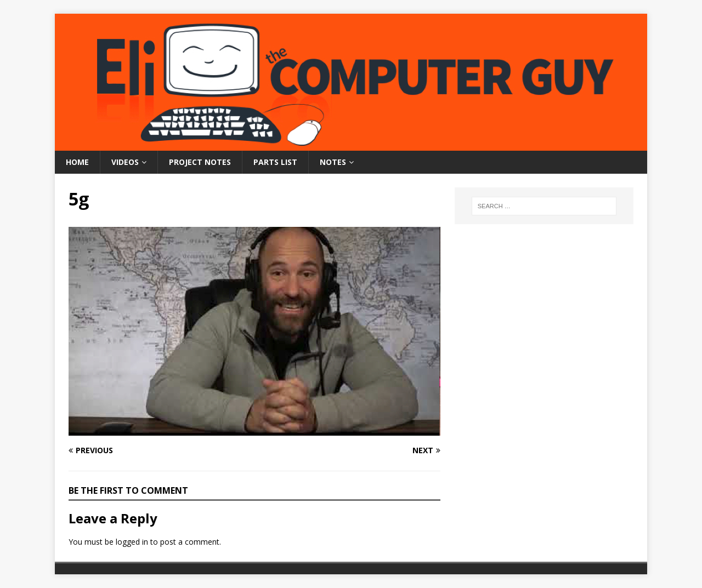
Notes (333, 162)
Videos (125, 162)
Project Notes (200, 162)
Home (77, 162)
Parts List (275, 162)
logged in (132, 542)
